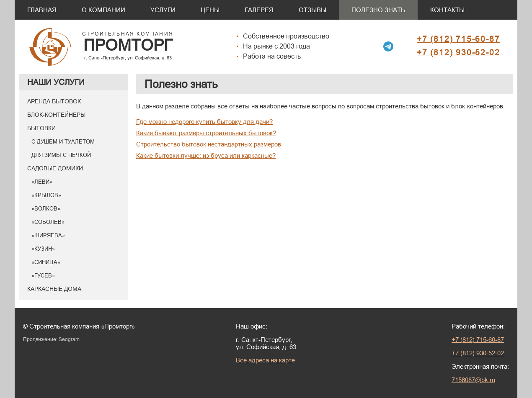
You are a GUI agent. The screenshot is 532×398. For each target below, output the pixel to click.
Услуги (163, 10)
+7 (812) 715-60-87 (458, 39)
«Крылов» (46, 195)
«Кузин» (43, 249)
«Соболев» (48, 222)
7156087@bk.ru (473, 380)
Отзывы (312, 10)
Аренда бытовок (54, 101)
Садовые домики (55, 168)
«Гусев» (43, 275)
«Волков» (46, 208)
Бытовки (41, 128)
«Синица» (46, 262)
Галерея (259, 10)
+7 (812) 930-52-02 (458, 52)
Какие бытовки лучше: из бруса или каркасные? (206, 155)
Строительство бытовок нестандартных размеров (209, 144)
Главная (42, 10)
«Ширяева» (48, 235)
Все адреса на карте (265, 360)
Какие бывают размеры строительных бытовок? (206, 133)
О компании (103, 10)
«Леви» (42, 182)
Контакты (447, 10)
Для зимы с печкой (61, 155)
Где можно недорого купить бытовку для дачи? (204, 122)
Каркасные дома (54, 289)
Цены (210, 10)
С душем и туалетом (63, 141)
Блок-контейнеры (56, 115)
